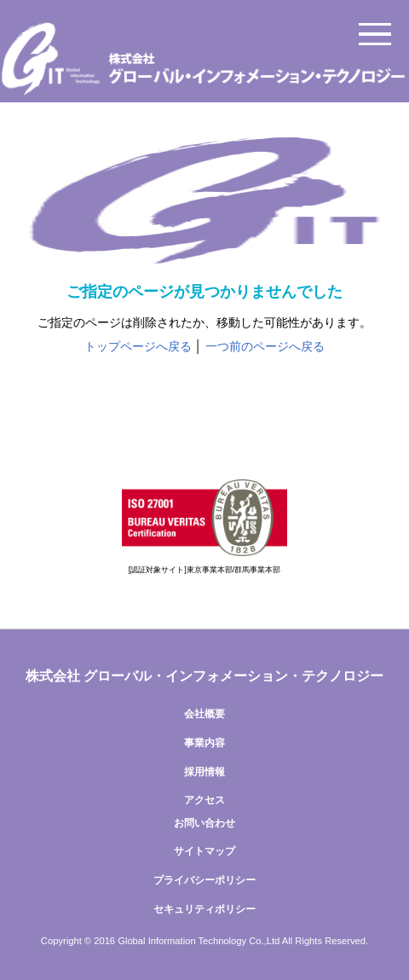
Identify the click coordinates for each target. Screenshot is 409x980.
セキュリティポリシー (204, 909)
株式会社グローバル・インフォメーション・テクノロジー (204, 60)
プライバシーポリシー (204, 880)
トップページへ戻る (138, 346)
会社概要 (204, 714)
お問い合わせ (204, 823)
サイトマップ (204, 851)
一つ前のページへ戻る (265, 346)
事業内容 (204, 743)
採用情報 (204, 772)
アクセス (204, 800)
